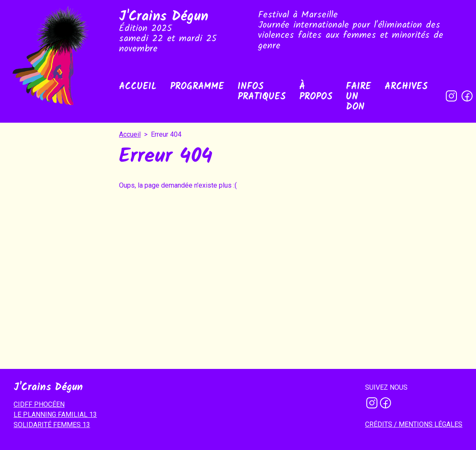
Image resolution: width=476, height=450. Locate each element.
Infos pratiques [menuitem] (262, 92)
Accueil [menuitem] (138, 87)
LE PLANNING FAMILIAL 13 (55, 415)
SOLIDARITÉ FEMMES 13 (52, 425)
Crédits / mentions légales (414, 424)
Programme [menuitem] (197, 87)
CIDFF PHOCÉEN (39, 404)
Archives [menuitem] (406, 87)
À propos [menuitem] (316, 92)
